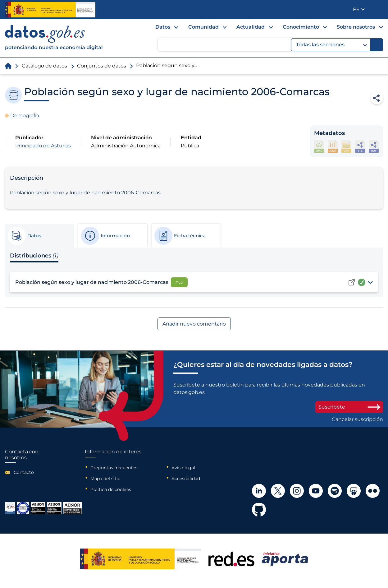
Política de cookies (111, 489)
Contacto (24, 472)
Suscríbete (349, 407)
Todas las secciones (332, 45)
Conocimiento (301, 27)
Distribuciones (34, 256)
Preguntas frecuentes (114, 468)
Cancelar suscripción (357, 419)
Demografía (25, 116)
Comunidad (203, 27)
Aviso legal (183, 468)
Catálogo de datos (44, 66)
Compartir (377, 98)
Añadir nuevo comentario (194, 324)
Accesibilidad (186, 479)
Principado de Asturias (43, 146)
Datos (163, 27)
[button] (359, 9)
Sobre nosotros (356, 27)
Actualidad (251, 27)
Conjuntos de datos (102, 66)
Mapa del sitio (105, 479)
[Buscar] (377, 45)
